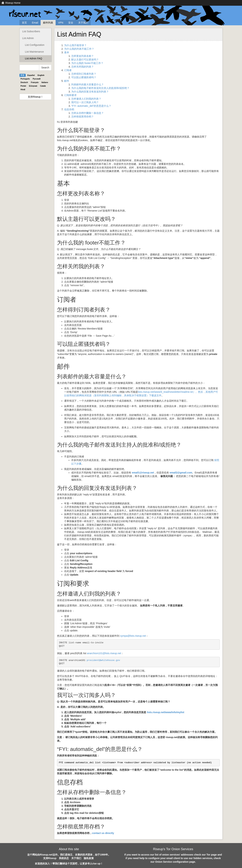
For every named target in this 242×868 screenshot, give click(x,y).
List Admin (28, 38)
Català (43, 86)
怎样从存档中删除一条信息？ (87, 113)
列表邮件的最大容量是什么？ (87, 84)
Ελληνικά (33, 86)
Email (35, 23)
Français (35, 82)
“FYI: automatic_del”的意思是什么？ (91, 106)
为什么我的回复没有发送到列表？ (90, 92)
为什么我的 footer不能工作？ (87, 63)
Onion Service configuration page (175, 862)
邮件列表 (48, 23)
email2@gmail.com (181, 473)
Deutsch (24, 82)
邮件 (67, 81)
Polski (23, 86)
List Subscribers (31, 31)
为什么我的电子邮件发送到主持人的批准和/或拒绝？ (100, 88)
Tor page (212, 855)
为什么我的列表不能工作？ (79, 49)
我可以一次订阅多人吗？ (85, 102)
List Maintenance (34, 52)
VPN (61, 23)
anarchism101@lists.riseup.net (104, 653)
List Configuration (35, 45)
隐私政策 (89, 858)
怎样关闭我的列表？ (83, 67)
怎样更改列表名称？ (83, 56)
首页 (24, 23)
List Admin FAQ (34, 58)
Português (25, 79)
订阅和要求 (70, 95)
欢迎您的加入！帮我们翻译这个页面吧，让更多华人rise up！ (69, 864)
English (41, 75)
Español (31, 75)
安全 (71, 23)
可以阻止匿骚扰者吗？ (84, 77)
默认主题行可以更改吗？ (85, 60)
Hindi (23, 89)
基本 (67, 52)
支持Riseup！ (35, 97)
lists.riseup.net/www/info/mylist (165, 712)
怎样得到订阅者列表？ (84, 74)
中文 (22, 75)
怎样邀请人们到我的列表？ (86, 99)
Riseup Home (13, 3)
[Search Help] (29, 68)
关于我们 (83, 23)
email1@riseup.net (143, 473)
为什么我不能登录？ (75, 45)
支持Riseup (50, 858)
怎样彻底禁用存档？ (83, 117)
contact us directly (103, 833)
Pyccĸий (37, 79)
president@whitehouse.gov (103, 660)
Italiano (45, 82)
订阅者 (68, 70)
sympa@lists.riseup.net (133, 636)
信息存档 (69, 109)
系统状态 (64, 858)
